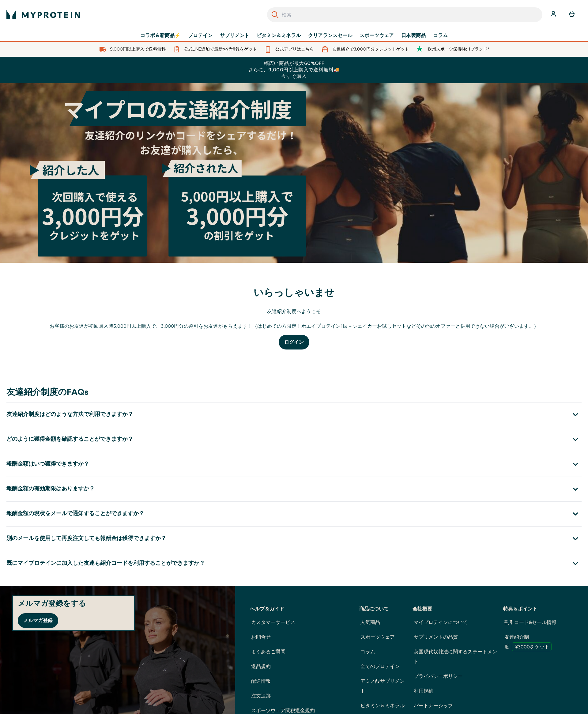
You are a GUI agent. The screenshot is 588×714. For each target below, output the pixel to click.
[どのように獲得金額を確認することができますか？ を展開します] (294, 439)
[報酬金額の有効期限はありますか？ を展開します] (294, 489)
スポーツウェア (377, 36)
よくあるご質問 (268, 652)
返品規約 (261, 666)
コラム (440, 36)
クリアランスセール (330, 36)
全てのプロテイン (380, 666)
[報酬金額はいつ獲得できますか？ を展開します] (294, 464)
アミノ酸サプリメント (383, 686)
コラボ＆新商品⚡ (160, 36)
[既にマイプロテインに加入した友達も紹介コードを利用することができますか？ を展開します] (294, 563)
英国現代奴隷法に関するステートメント (455, 657)
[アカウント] (554, 15)
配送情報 (261, 681)
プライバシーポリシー (438, 676)
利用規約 (424, 691)
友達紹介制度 (528, 643)
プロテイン (200, 36)
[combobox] (405, 15)
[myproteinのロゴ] (43, 15)
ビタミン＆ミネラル (279, 36)
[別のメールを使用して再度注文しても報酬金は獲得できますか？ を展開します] (294, 539)
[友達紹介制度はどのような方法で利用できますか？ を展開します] (294, 415)
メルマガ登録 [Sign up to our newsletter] (38, 620)
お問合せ (261, 637)
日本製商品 (413, 36)
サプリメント (235, 36)
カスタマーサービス (273, 622)
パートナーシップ (433, 706)
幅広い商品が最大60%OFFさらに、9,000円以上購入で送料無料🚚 (294, 70)
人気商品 (370, 622)
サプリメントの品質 (436, 637)
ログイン (294, 342)
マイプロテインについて (441, 622)
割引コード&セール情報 (530, 622)
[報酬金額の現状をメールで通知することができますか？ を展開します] (294, 514)
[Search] (275, 15)
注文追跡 (261, 696)
